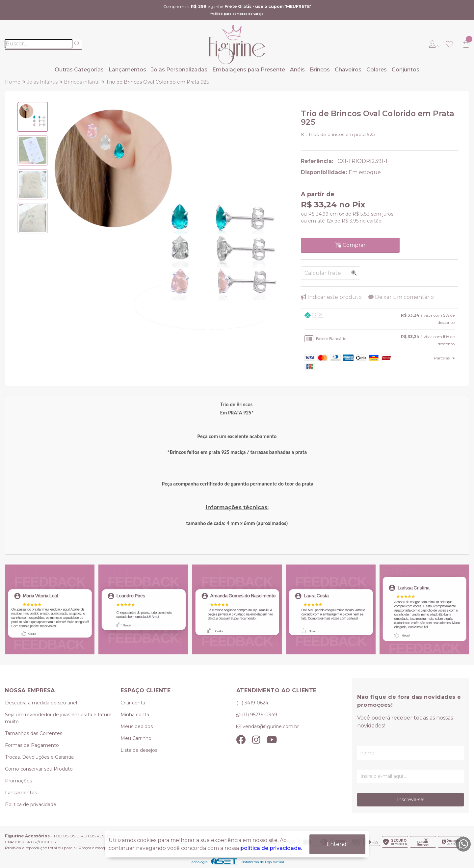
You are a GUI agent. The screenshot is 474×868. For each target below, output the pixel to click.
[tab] (380, 319)
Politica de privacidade (31, 804)
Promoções (18, 781)
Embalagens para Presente (249, 70)
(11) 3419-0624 (252, 703)
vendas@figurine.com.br (271, 726)
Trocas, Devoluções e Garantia (39, 757)
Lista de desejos (139, 750)
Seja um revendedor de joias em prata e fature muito (58, 718)
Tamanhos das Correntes (34, 733)
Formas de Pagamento (32, 745)
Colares (377, 70)
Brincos (320, 70)
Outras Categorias (79, 70)
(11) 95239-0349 (260, 715)
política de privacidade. (271, 848)
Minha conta (135, 715)
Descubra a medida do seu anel (41, 703)
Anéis (297, 70)
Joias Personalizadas (179, 70)
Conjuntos (406, 70)
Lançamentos (127, 70)
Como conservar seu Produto (39, 769)
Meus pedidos (137, 726)
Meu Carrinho (136, 738)
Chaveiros (348, 70)
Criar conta (133, 703)
